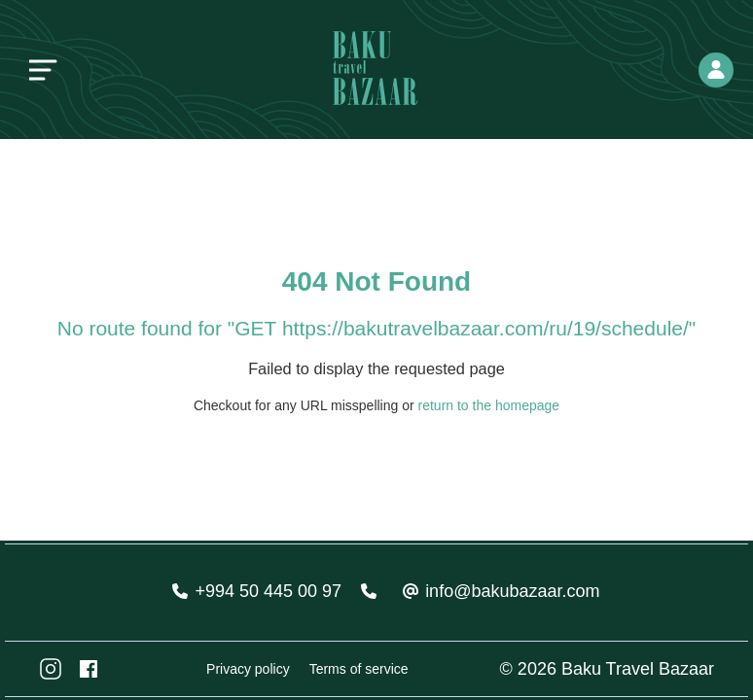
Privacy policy (248, 669)
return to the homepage (489, 405)
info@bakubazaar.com (512, 591)
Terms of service (359, 669)
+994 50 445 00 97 (268, 591)
